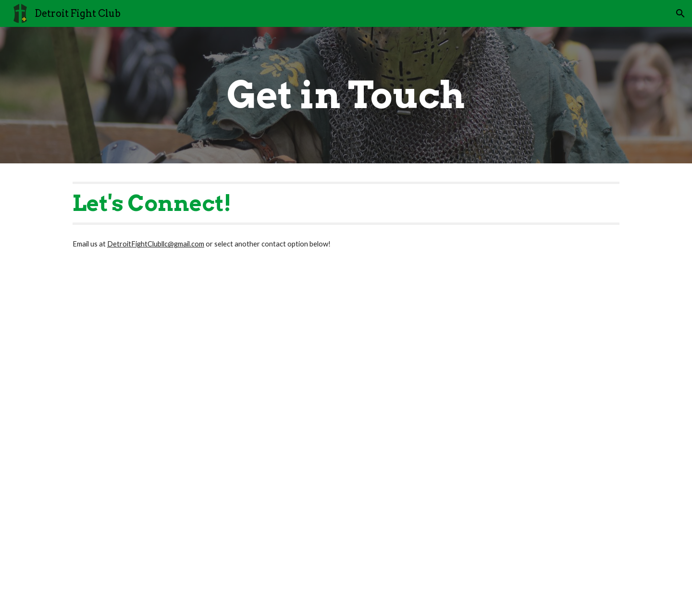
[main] (346, 95)
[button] (680, 13)
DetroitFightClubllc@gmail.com (156, 244)
